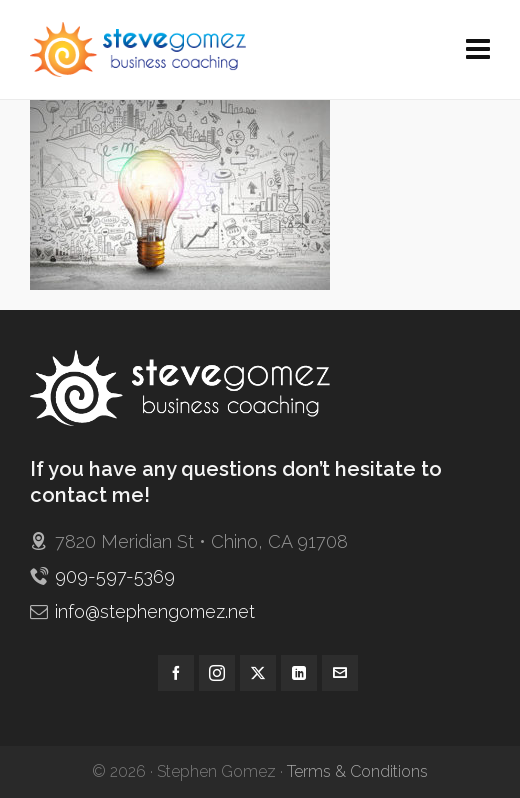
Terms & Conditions (357, 771)
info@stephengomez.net (155, 611)
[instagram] (217, 673)
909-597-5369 (115, 576)
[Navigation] (478, 50)
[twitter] (258, 673)
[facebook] (176, 673)
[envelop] (340, 673)
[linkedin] (299, 673)
